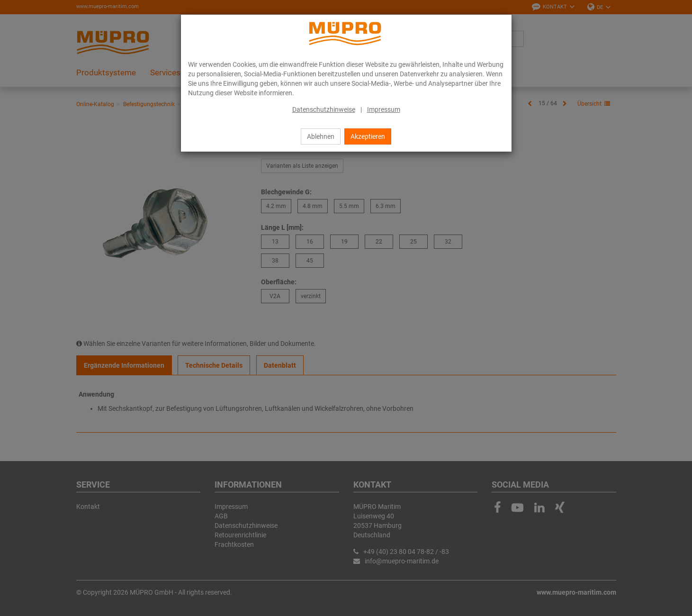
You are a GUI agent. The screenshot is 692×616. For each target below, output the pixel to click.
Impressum (384, 109)
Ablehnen (321, 136)
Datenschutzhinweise (324, 109)
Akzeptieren (368, 136)
